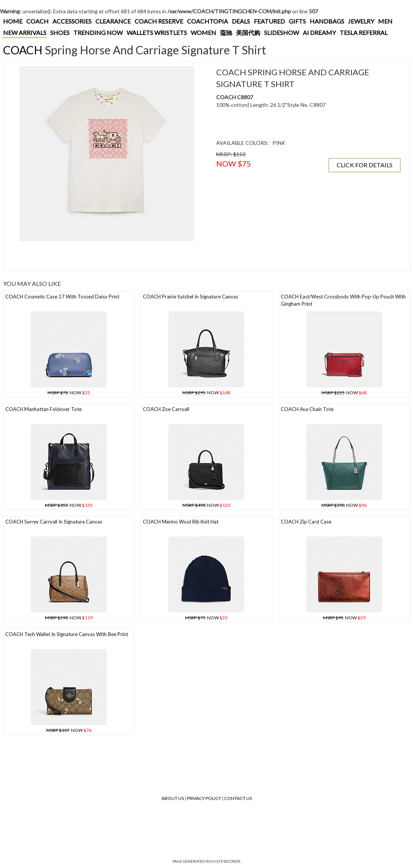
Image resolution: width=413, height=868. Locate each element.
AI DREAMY (319, 33)
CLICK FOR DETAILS (365, 165)
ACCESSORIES (72, 21)
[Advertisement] (107, 256)
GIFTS (297, 21)
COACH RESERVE (159, 21)
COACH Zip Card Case (306, 522)
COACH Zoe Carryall (166, 409)
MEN (385, 21)
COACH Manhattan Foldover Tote (44, 409)
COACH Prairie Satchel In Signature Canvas (191, 297)
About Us (173, 798)
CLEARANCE (113, 21)
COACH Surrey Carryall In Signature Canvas (54, 522)
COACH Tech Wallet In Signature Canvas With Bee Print (67, 634)
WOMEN (203, 33)
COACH (37, 21)
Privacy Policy (204, 798)
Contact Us (238, 798)
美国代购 (248, 33)
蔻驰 (226, 33)
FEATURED (269, 21)
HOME (13, 21)
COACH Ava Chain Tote (307, 409)
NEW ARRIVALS (25, 33)
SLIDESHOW (282, 33)
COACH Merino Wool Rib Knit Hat (181, 522)
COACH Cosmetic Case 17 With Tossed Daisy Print (62, 297)
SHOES (60, 33)
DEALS (241, 21)
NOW (69, 393)
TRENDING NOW (98, 33)
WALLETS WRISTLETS (157, 33)
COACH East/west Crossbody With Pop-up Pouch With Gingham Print (343, 300)
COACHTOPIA (207, 21)
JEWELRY (361, 21)
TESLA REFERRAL (364, 33)
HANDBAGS (327, 21)
